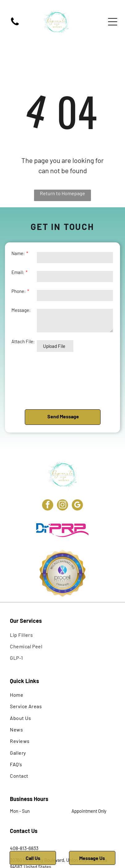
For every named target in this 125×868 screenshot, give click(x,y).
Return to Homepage (62, 193)
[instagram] (62, 506)
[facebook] (48, 506)
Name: (18, 253)
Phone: (19, 291)
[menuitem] (62, 634)
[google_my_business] (77, 506)
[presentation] (37, 380)
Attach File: (23, 341)
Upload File (54, 346)
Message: (21, 310)
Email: (18, 272)
